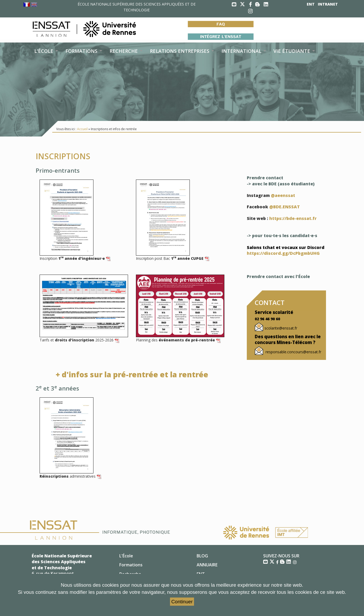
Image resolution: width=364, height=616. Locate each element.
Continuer (182, 602)
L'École (126, 556)
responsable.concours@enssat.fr (293, 352)
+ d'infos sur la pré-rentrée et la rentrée (132, 374)
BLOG (202, 556)
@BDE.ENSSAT (285, 207)
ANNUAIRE (207, 565)
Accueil (82, 129)
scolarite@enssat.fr (281, 328)
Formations (131, 565)
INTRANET (328, 4)
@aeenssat (283, 195)
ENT (311, 4)
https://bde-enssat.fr (293, 218)
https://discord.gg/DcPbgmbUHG (283, 253)
